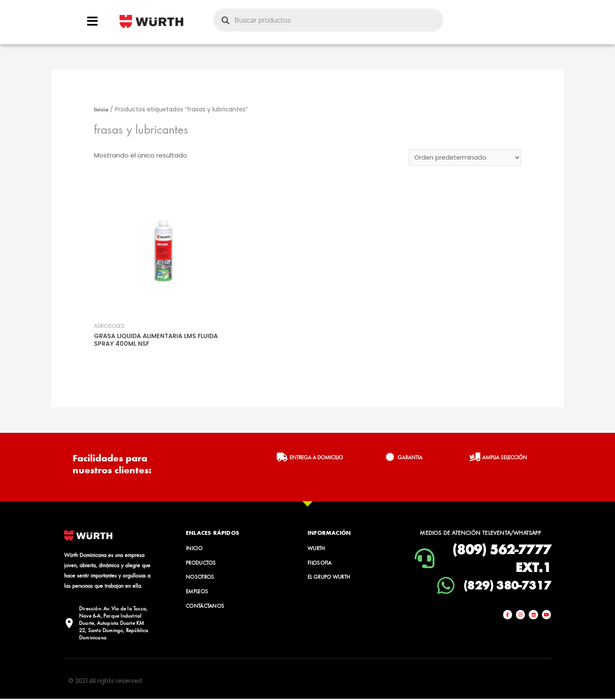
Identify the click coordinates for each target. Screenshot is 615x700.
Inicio (101, 109)
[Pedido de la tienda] (464, 158)
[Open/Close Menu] (92, 21)
